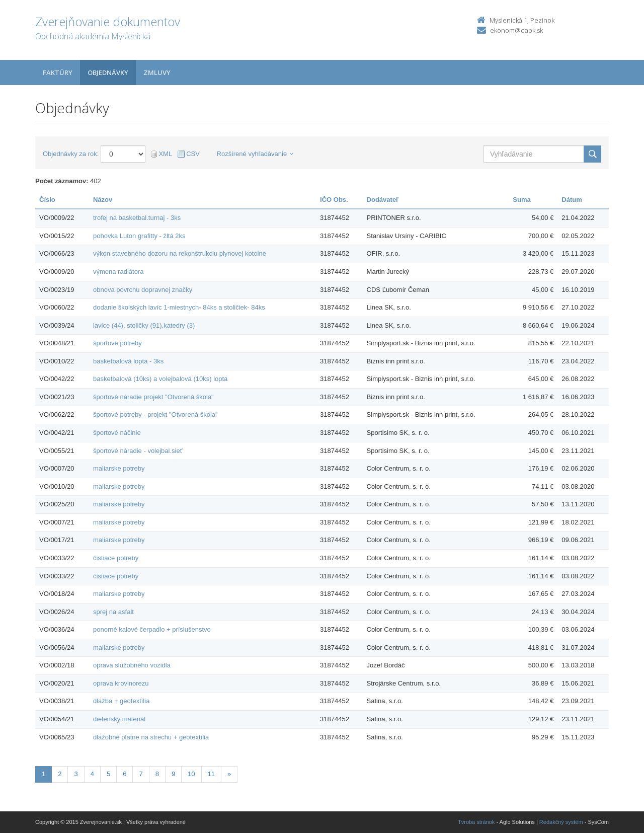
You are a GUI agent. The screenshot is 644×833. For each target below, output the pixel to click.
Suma (521, 200)
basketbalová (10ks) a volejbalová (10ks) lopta (160, 379)
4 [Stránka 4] (92, 774)
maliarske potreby (119, 468)
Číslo (47, 200)
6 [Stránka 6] (125, 774)
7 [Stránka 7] (141, 774)
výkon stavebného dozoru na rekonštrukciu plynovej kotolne (180, 253)
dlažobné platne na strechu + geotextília (151, 737)
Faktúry (58, 72)
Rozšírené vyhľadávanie (255, 154)
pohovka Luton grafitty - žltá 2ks (139, 236)
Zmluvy (157, 72)
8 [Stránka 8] (157, 774)
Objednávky (108, 72)
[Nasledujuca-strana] (229, 774)
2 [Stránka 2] (60, 774)
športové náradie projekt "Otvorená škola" (153, 397)
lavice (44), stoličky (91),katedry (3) (144, 325)
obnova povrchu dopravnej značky (143, 290)
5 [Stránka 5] (108, 774)
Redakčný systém (561, 822)
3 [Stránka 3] (76, 774)
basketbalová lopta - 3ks (128, 361)
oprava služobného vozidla (132, 665)
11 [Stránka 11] (211, 774)
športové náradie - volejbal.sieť (138, 451)
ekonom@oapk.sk (516, 30)
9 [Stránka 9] (173, 774)
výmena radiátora (118, 272)
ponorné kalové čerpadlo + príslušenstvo (152, 629)
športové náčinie (117, 433)
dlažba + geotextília (121, 701)
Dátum (572, 200)
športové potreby (117, 343)
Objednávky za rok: (71, 154)
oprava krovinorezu (121, 683)
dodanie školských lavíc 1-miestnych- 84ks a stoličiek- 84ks (179, 307)
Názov (103, 200)
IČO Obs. (334, 200)
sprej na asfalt (113, 612)
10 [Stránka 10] (191, 774)
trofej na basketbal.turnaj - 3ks (137, 218)
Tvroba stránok (476, 822)
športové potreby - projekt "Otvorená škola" (155, 414)
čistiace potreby (116, 558)
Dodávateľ (383, 200)
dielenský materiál (119, 719)
